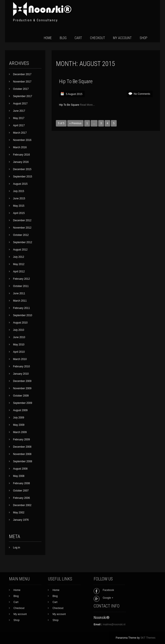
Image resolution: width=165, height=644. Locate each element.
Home (48, 38)
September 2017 (23, 96)
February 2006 (21, 498)
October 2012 (21, 235)
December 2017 (22, 74)
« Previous (76, 123)
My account (122, 38)
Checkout (98, 38)
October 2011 (21, 286)
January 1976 (21, 520)
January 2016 (21, 162)
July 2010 (19, 330)
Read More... (87, 105)
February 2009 (21, 440)
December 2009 (22, 381)
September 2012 (23, 242)
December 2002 (22, 505)
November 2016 (22, 140)
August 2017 (20, 104)
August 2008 (20, 469)
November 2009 (22, 388)
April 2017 (19, 125)
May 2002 (19, 513)
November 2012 (22, 228)
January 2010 (21, 374)
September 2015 (23, 177)
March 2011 (20, 301)
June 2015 (19, 198)
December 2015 (22, 169)
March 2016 (20, 147)
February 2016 (21, 155)
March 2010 (20, 359)
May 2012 (19, 264)
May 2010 (19, 345)
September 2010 (23, 315)
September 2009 (23, 403)
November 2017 (22, 82)
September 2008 (23, 461)
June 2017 (19, 111)
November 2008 (22, 454)
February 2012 (21, 279)
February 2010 (21, 366)
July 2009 (19, 418)
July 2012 (19, 257)
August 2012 (20, 250)
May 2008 (19, 476)
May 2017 (19, 118)
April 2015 (19, 213)
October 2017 (21, 89)
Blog (63, 38)
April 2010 (19, 352)
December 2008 (22, 447)
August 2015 (20, 184)
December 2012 (22, 220)
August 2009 (20, 410)
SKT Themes (148, 638)
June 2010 (19, 337)
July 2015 (19, 191)
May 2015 (19, 206)
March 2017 (20, 133)
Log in (17, 548)
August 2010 (20, 323)
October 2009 (21, 396)
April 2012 (19, 272)
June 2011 (19, 293)
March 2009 (20, 432)
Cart (78, 38)
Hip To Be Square (76, 81)
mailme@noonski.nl (114, 624)
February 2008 (21, 483)
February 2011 (21, 308)
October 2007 (21, 491)
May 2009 (19, 425)
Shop (144, 38)
